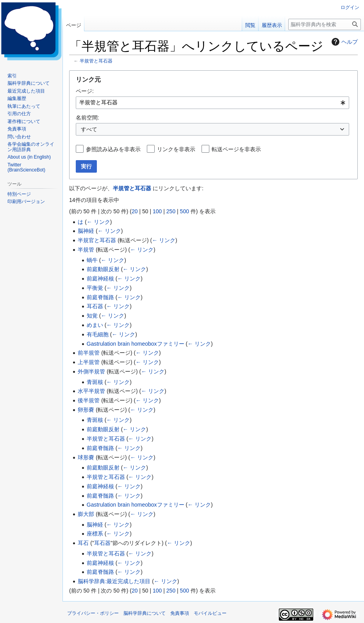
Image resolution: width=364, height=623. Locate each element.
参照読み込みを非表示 (113, 149)
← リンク (98, 222)
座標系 (95, 534)
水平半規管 (91, 391)
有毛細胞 (98, 334)
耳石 (83, 543)
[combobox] (212, 103)
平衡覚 (95, 288)
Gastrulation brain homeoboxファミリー (136, 344)
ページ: (85, 91)
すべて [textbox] (89, 129)
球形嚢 (86, 457)
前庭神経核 (100, 278)
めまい (95, 325)
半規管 (86, 250)
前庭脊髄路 (100, 297)
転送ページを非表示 (236, 149)
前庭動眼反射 (103, 269)
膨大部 (86, 514)
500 (185, 211)
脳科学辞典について (145, 613)
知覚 (92, 316)
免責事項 (180, 613)
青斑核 (95, 382)
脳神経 (86, 231)
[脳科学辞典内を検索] (325, 24)
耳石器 (95, 306)
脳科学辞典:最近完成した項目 (114, 581)
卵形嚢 (86, 410)
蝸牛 (92, 260)
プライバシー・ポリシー (93, 613)
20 (135, 211)
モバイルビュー (210, 613)
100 (157, 211)
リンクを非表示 (176, 149)
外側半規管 (91, 371)
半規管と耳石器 (96, 61)
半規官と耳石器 (97, 240)
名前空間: (87, 118)
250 (171, 211)
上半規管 (89, 362)
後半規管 (89, 400)
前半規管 (89, 353)
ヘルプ (344, 42)
